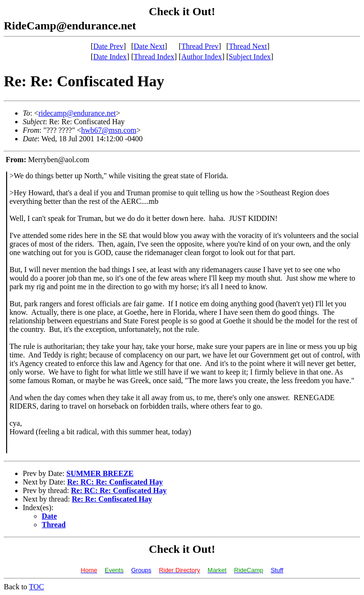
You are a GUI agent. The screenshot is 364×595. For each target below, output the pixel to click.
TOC (36, 587)
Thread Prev (200, 46)
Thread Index (154, 57)
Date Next (149, 46)
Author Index (201, 57)
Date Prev (109, 46)
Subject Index (250, 57)
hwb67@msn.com (109, 130)
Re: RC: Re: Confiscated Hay (115, 482)
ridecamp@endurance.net (77, 113)
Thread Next (248, 46)
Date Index (110, 57)
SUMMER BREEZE (100, 473)
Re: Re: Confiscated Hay (112, 499)
